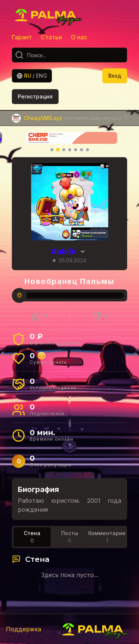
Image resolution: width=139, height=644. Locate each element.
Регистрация (35, 96)
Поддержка (24, 629)
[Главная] (49, 15)
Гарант (22, 37)
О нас (79, 37)
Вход (115, 76)
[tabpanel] (69, 567)
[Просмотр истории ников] (83, 252)
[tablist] (69, 537)
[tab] (32, 537)
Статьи (51, 37)
